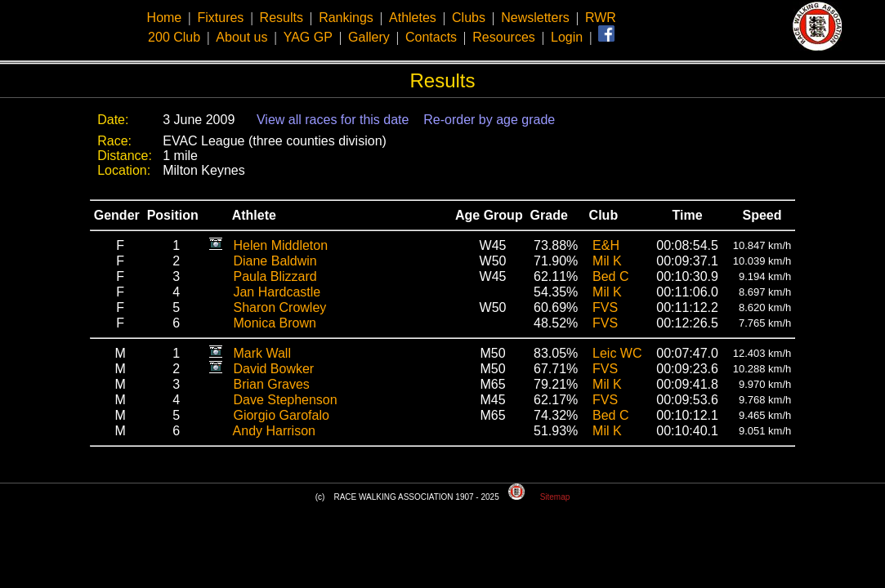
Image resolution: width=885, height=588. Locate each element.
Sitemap (555, 497)
